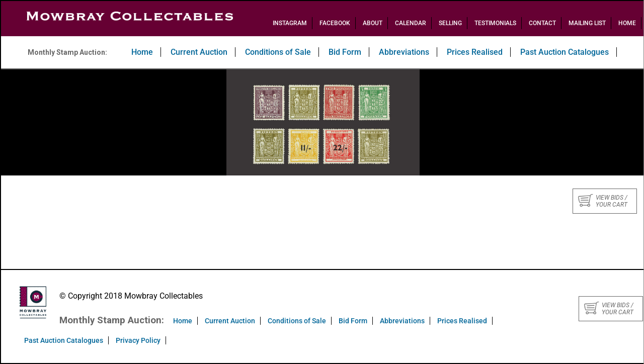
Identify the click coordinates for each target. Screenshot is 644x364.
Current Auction (199, 52)
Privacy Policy (138, 340)
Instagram (290, 23)
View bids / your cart (603, 201)
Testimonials (495, 23)
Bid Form (345, 52)
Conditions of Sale (278, 52)
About (373, 23)
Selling (450, 23)
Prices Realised (475, 52)
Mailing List (587, 23)
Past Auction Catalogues (565, 52)
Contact (542, 23)
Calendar (411, 23)
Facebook (335, 23)
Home (627, 23)
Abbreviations (404, 52)
